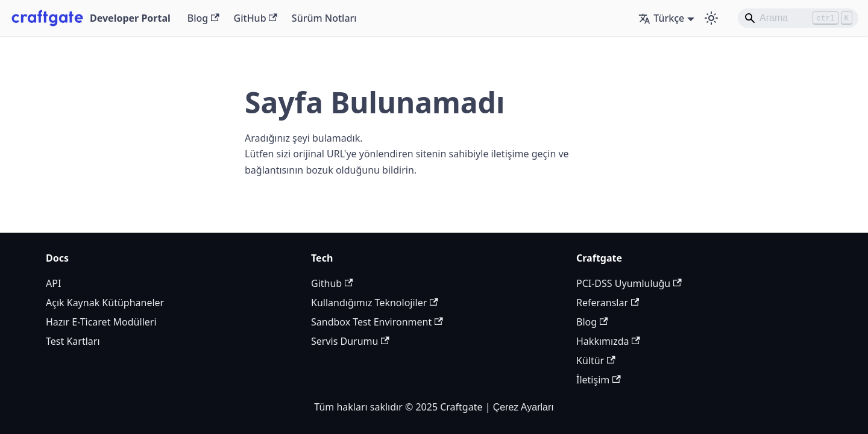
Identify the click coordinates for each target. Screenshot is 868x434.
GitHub (256, 18)
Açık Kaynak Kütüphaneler (105, 303)
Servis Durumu (350, 341)
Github (332, 283)
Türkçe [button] (661, 18)
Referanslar (608, 303)
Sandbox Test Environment (377, 322)
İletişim (599, 380)
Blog (203, 18)
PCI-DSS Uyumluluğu (629, 283)
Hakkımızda (608, 341)
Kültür (596, 360)
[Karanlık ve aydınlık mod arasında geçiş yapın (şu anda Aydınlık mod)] (711, 18)
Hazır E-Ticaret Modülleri (101, 322)
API (53, 283)
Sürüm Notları (324, 18)
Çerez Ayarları (524, 407)
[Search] (798, 18)
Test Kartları (73, 341)
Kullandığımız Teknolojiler (375, 303)
